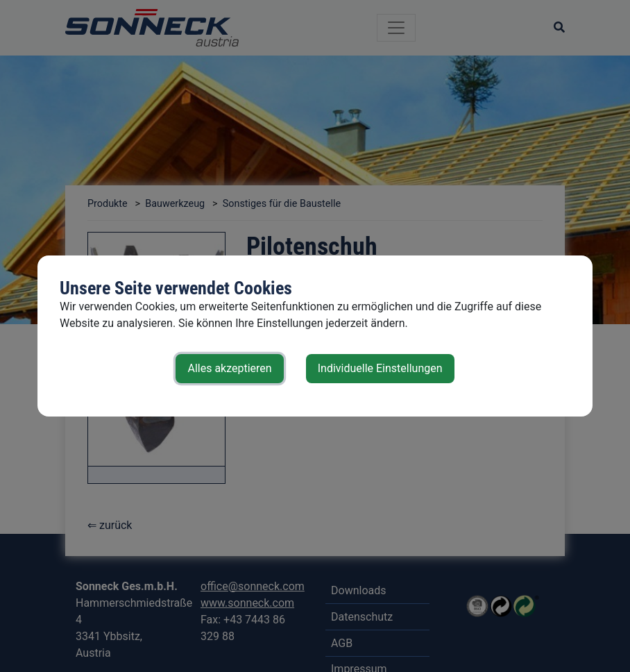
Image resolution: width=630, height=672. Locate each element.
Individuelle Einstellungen (380, 368)
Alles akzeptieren (229, 368)
